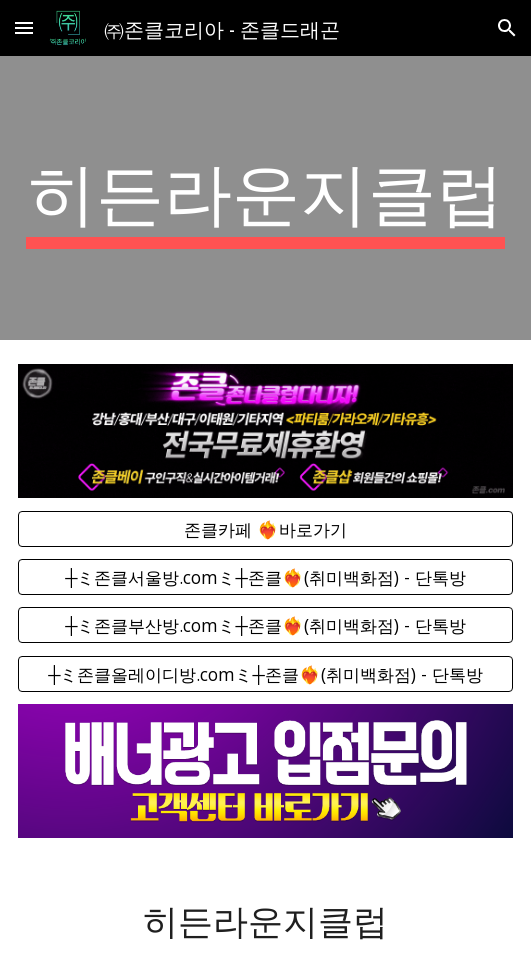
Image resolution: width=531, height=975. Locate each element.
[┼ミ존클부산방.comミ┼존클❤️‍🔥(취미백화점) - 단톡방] (265, 625)
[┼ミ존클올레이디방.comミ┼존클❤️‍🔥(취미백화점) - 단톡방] (265, 673)
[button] (24, 27)
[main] (265, 198)
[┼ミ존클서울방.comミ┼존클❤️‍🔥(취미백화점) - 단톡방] (265, 577)
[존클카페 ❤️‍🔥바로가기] (265, 528)
